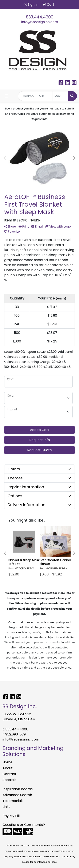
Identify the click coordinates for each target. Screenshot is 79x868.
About (8, 768)
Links (6, 807)
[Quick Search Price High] (60, 96)
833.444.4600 (40, 17)
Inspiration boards (18, 789)
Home (7, 762)
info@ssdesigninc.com (40, 22)
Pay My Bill (11, 816)
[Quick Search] (27, 96)
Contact (9, 774)
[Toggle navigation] (7, 96)
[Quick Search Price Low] (45, 96)
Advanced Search (17, 795)
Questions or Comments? (24, 825)
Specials (9, 780)
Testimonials (13, 801)
